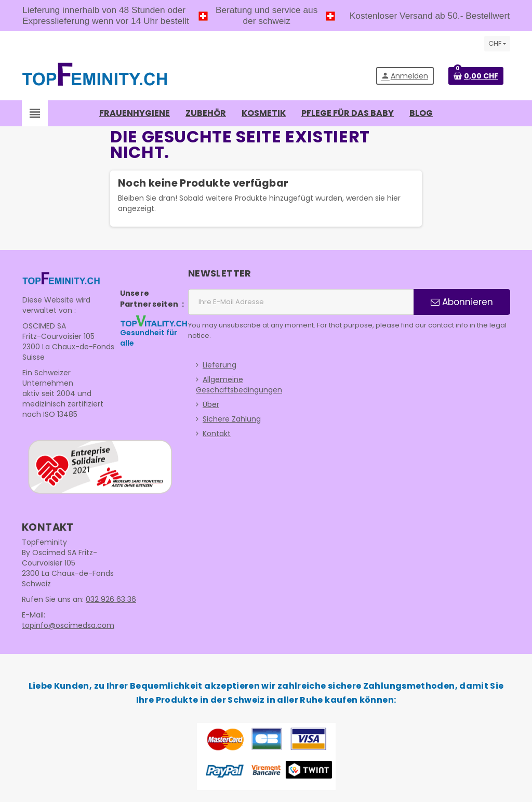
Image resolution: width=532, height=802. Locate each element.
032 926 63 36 (111, 599)
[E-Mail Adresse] (301, 302)
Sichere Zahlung (232, 419)
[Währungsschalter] (497, 44)
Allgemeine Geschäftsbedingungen (239, 385)
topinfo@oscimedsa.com (68, 625)
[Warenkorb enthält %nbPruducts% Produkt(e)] (476, 76)
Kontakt (217, 433)
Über (211, 404)
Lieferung (220, 365)
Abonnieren (462, 302)
